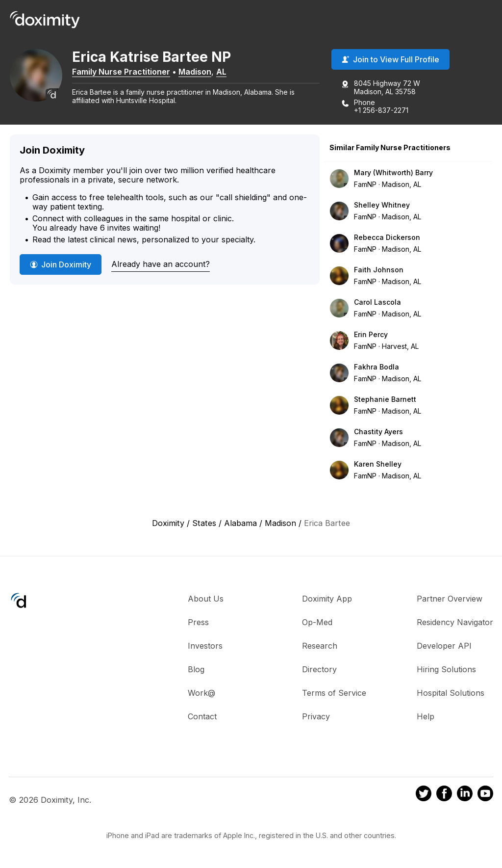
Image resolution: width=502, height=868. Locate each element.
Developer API (444, 647)
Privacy (316, 717)
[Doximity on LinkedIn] (465, 795)
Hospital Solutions (451, 694)
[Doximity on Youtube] (485, 795)
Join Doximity (61, 265)
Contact (202, 717)
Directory (319, 670)
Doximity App (327, 600)
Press (198, 623)
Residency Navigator (455, 623)
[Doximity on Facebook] (444, 795)
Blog (196, 670)
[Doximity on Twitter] (424, 795)
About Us (206, 600)
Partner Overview (450, 600)
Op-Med (317, 623)
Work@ (201, 694)
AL (228, 72)
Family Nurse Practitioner (127, 72)
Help (426, 717)
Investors (205, 647)
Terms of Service (334, 694)
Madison (201, 72)
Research (320, 647)
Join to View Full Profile (390, 60)
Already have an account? (161, 265)
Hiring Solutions (446, 670)
